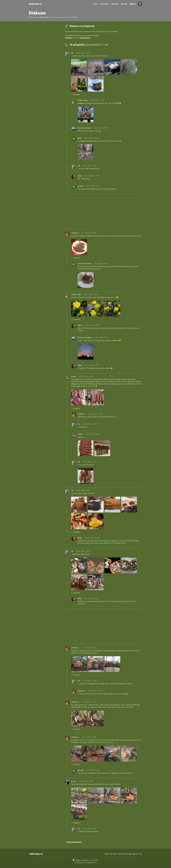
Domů (95, 4)
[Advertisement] (45, 57)
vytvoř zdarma (85, 38)
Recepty (124, 4)
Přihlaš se (68, 38)
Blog (140, 854)
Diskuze (133, 4)
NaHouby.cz (35, 4)
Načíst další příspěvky (74, 842)
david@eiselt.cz (91, 862)
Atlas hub (115, 4)
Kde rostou (104, 4)
